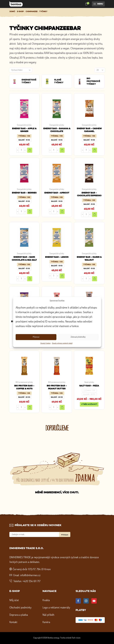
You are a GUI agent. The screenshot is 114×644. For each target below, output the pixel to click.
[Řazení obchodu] (21, 70)
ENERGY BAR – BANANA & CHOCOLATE (57, 130)
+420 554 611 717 (31, 581)
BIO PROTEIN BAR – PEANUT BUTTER (57, 387)
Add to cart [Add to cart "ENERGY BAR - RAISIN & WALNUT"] (95, 279)
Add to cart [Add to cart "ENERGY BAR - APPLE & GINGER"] (30, 150)
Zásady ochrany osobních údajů (62, 343)
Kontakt (13, 622)
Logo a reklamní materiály (56, 608)
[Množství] (21, 150)
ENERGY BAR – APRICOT (57, 193)
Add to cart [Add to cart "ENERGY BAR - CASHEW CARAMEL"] (95, 150)
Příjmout (36, 337)
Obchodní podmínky (20, 608)
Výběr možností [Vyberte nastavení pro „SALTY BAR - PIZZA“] (89, 404)
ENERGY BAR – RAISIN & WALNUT (89, 259)
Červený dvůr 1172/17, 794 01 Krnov (32, 570)
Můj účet (14, 600)
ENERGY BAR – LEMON (57, 257)
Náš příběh (48, 615)
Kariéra (46, 622)
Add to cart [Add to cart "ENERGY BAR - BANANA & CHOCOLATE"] (62, 150)
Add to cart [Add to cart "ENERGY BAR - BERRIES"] (30, 212)
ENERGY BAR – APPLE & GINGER (24, 130)
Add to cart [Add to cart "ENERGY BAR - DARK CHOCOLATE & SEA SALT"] (30, 279)
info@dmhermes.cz (30, 575)
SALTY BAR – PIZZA (89, 386)
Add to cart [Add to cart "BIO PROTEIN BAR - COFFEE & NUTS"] (30, 407)
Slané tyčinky (89, 382)
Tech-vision (76, 638)
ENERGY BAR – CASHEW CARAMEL (89, 130)
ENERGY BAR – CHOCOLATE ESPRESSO (89, 194)
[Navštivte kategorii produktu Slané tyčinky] (48, 81)
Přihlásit (65, 535)
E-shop (20, 12)
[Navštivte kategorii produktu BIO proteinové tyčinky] (80, 81)
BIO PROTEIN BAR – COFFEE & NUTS (24, 387)
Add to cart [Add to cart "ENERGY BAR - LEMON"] (62, 276)
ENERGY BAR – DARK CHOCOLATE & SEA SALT (24, 259)
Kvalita (46, 600)
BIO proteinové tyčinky (24, 382)
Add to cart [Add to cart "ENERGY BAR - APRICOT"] (62, 212)
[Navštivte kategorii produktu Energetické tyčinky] (16, 81)
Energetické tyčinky (24, 125)
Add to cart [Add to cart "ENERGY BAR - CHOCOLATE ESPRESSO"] (95, 214)
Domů (12, 12)
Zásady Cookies (45, 343)
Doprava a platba (19, 615)
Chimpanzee (32, 12)
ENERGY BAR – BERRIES (24, 193)
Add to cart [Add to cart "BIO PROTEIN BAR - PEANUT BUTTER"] (62, 407)
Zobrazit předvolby (78, 337)
